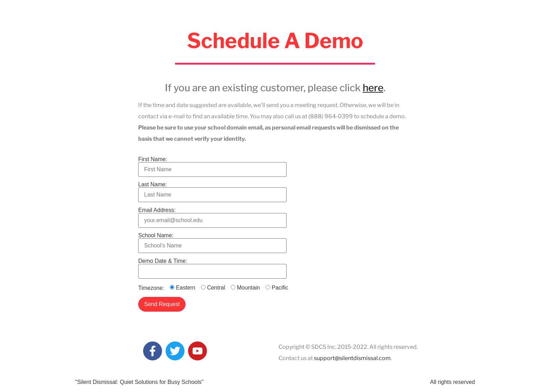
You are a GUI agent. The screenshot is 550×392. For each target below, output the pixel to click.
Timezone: (151, 288)
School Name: (212, 241)
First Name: (212, 164)
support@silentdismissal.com (352, 358)
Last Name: (212, 190)
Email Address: (212, 215)
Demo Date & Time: (212, 266)
